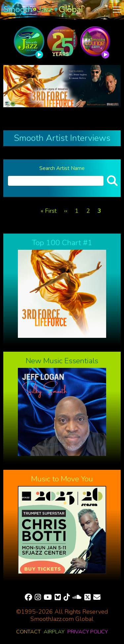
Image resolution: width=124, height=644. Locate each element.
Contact (28, 632)
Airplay (54, 632)
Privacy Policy (88, 632)
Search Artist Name (62, 168)
